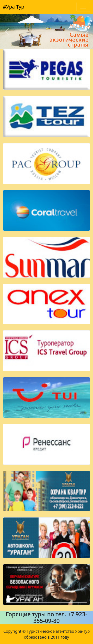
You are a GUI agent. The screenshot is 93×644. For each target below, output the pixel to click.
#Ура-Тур (14, 7)
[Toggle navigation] (83, 7)
